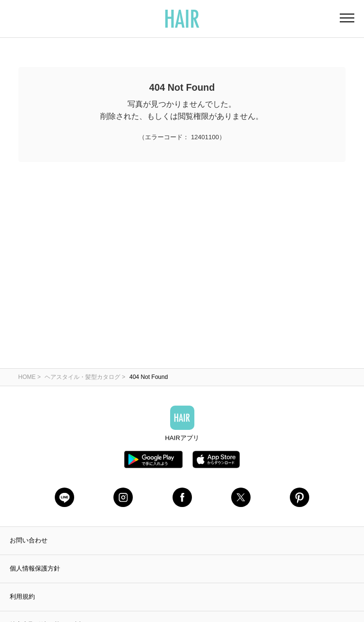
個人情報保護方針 (35, 568)
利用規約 (22, 597)
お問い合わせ (29, 540)
